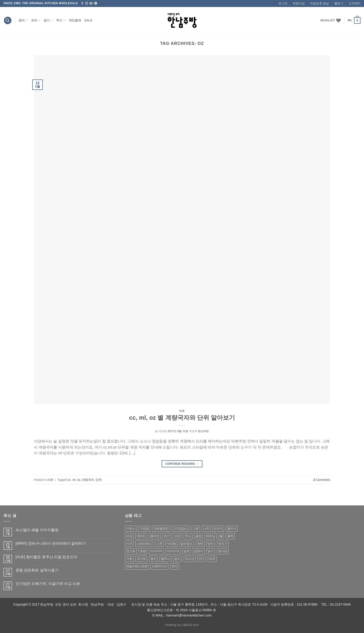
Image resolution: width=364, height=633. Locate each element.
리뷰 (182, 411)
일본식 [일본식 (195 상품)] (199, 551)
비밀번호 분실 (320, 3)
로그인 (283, 3)
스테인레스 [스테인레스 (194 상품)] (144, 544)
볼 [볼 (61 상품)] (221, 536)
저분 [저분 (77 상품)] (129, 559)
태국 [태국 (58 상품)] (212, 559)
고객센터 (354, 3)
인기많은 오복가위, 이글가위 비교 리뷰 (48, 584)
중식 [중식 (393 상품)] (177, 559)
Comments (322, 480)
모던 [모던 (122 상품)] (177, 536)
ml (74, 480)
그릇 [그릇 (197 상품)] (195, 529)
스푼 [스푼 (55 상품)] (159, 544)
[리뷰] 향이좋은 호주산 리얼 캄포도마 (47, 557)
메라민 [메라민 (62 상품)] (141, 536)
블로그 (339, 3)
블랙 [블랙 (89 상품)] (230, 536)
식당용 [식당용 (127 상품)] (171, 544)
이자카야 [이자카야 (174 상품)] (173, 551)
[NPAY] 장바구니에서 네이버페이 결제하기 (51, 543)
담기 (48, 20)
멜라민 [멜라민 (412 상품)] (155, 536)
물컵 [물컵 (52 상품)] (198, 536)
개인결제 (75, 20)
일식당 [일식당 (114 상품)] (223, 551)
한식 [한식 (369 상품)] (175, 566)
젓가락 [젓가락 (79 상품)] (141, 559)
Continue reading (182, 464)
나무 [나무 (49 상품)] (206, 529)
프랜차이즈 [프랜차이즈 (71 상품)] (159, 566)
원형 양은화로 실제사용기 (37, 570)
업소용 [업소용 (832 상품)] (131, 551)
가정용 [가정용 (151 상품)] (144, 529)
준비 (23, 20)
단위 (99, 480)
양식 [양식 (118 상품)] (211, 544)
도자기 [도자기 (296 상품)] (218, 529)
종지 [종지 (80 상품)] (153, 559)
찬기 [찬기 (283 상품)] (201, 559)
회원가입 (299, 3)
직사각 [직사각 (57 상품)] (190, 559)
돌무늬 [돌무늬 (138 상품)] (232, 529)
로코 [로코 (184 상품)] (129, 536)
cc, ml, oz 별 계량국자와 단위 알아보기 (182, 418)
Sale (88, 20)
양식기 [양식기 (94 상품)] (223, 544)
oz (79, 480)
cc (69, 480)
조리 (36, 20)
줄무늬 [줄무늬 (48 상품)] (165, 559)
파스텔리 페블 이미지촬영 (37, 530)
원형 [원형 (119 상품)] (143, 551)
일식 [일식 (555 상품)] (211, 551)
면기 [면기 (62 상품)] (167, 536)
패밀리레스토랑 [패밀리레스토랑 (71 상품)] (137, 566)
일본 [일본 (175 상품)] (186, 551)
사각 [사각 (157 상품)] (129, 544)
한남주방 (203, 431)
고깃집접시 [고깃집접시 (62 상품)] (180, 529)
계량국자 (88, 480)
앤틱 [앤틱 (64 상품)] (200, 544)
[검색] (8, 21)
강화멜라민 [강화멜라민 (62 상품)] (161, 529)
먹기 (61, 20)
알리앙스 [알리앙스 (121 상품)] (186, 544)
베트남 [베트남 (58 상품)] (211, 536)
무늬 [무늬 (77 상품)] (188, 536)
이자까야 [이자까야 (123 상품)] (156, 551)
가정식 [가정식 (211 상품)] (131, 529)
